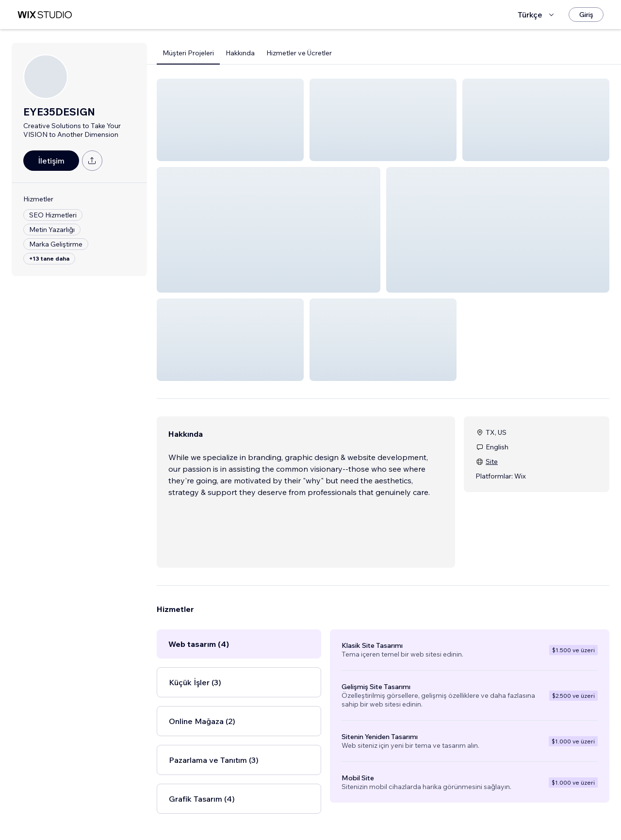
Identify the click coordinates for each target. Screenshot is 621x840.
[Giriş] (586, 15)
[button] (230, 120)
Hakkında (240, 53)
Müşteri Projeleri (188, 53)
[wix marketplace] (45, 15)
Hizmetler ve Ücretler (299, 53)
